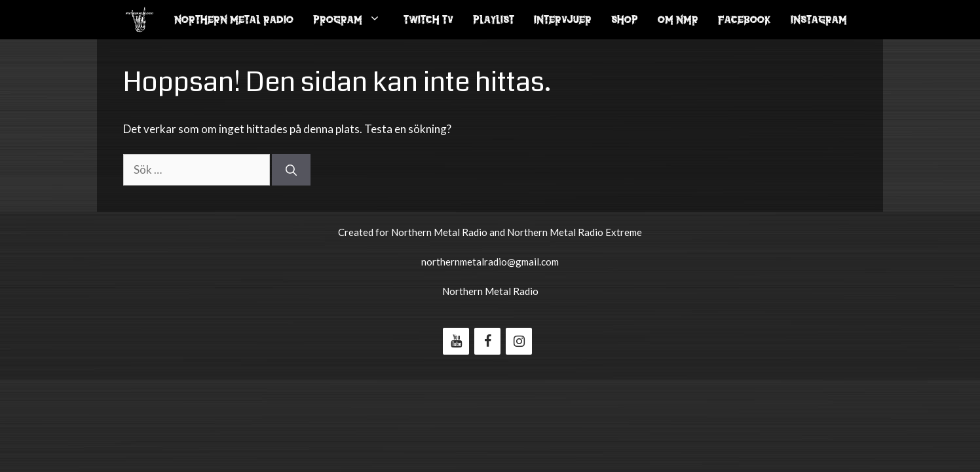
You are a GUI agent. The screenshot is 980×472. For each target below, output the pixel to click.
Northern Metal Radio (234, 19)
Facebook (744, 19)
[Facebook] (487, 341)
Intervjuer (563, 19)
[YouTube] (456, 341)
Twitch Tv (428, 19)
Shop (625, 19)
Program (353, 20)
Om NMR (678, 19)
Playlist (494, 19)
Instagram (819, 19)
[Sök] (291, 170)
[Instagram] (519, 341)
